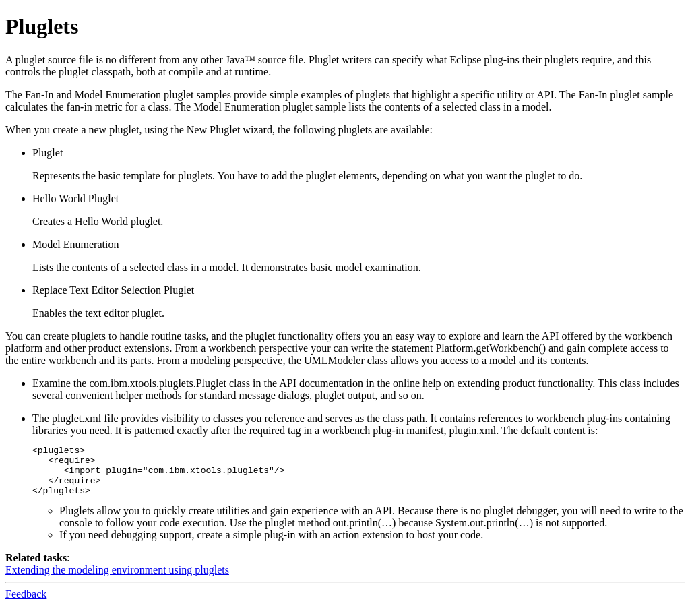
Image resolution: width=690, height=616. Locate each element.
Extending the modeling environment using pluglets (117, 580)
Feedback (26, 604)
